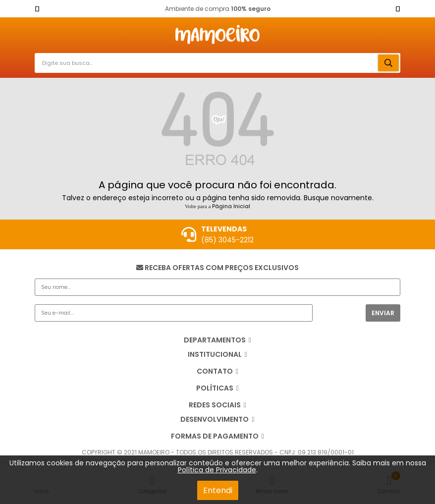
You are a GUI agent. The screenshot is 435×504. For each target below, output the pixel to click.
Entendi (218, 490)
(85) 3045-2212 (227, 240)
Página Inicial (231, 206)
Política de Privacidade (217, 470)
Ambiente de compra (218, 9)
